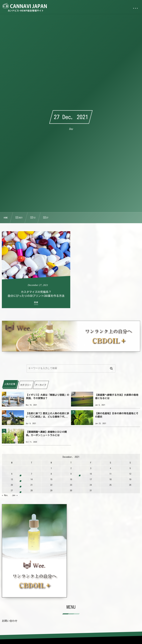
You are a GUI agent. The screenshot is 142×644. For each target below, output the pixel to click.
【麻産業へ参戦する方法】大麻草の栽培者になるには (117, 397)
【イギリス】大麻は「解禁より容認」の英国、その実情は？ (48, 397)
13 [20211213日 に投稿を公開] (12, 479)
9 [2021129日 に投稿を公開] (71, 474)
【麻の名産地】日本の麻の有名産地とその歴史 (117, 415)
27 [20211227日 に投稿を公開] (12, 491)
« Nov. (5, 495)
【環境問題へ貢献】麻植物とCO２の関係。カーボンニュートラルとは (46, 434)
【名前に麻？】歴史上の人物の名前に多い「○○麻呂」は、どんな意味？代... (48, 415)
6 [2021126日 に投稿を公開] (12, 474)
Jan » (15, 495)
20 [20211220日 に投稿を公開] (12, 485)
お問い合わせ (10, 621)
